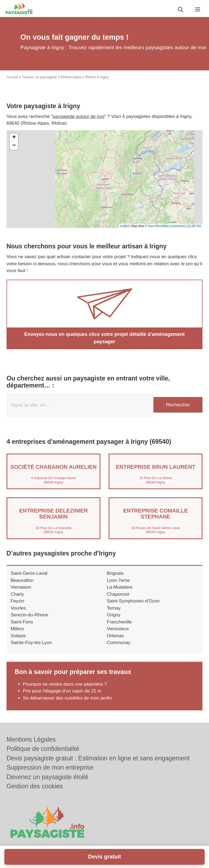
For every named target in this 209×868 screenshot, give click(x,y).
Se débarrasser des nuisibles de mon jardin (67, 698)
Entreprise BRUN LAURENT (155, 467)
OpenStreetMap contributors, (167, 226)
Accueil (12, 77)
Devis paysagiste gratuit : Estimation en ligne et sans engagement (98, 758)
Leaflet (125, 226)
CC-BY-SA (194, 226)
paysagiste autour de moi (79, 116)
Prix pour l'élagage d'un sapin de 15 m (62, 691)
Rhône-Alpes (71, 77)
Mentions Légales (31, 739)
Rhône (91, 77)
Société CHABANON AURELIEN (53, 467)
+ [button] (14, 138)
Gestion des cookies (35, 786)
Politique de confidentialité (43, 749)
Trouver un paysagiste (39, 77)
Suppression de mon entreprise (50, 767)
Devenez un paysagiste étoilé (47, 777)
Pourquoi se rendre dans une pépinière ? (65, 684)
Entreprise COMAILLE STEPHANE (156, 514)
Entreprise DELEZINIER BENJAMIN (53, 514)
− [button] (14, 146)
